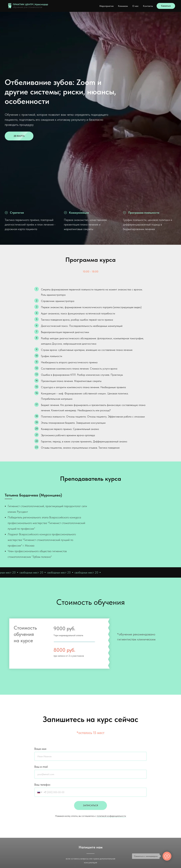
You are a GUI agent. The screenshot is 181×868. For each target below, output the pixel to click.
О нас (135, 6)
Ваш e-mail (41, 657)
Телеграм (142, 816)
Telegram (91, 775)
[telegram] (12, 455)
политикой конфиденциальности (111, 706)
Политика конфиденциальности (107, 819)
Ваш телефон (42, 675)
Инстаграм (143, 822)
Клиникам (123, 6)
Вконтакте (142, 819)
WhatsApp (91, 785)
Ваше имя (40, 639)
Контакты (148, 6)
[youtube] (21, 823)
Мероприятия (106, 6)
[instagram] (16, 823)
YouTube (141, 826)
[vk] (6, 455)
